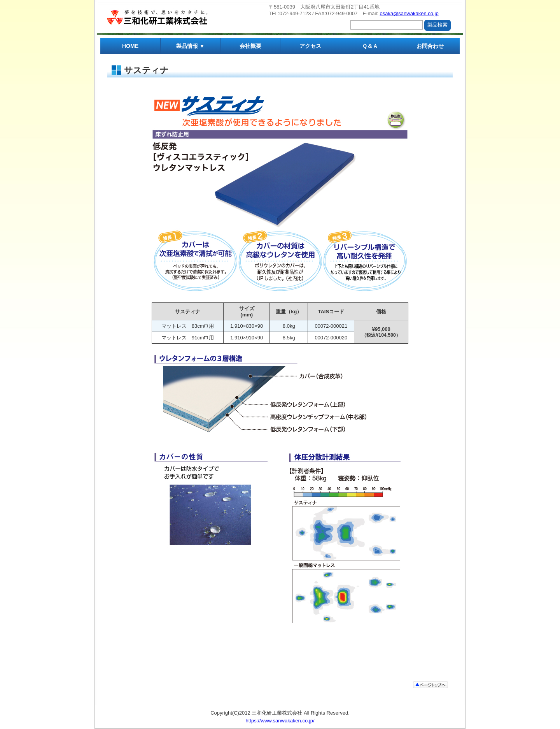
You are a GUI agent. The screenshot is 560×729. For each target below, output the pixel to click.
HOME (130, 46)
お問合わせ (430, 46)
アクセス (310, 46)
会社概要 (250, 46)
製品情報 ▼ (191, 46)
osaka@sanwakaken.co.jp (409, 13)
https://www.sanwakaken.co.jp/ (280, 721)
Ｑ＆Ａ (370, 46)
